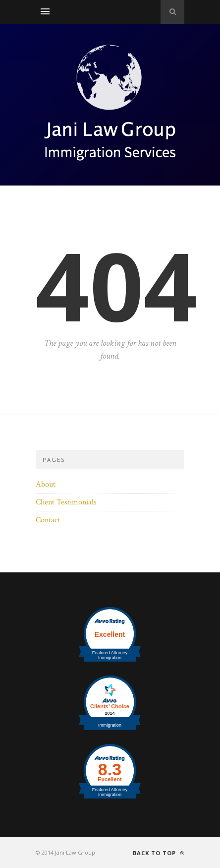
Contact (48, 520)
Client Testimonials (66, 502)
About (46, 484)
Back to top (159, 853)
